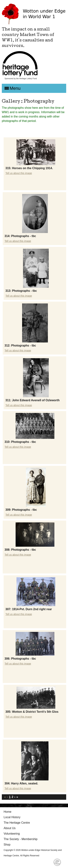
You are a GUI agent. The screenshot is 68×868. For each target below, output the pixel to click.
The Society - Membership (21, 839)
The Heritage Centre (17, 823)
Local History (12, 817)
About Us (10, 828)
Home (8, 812)
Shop (7, 845)
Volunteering (12, 834)
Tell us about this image (19, 173)
